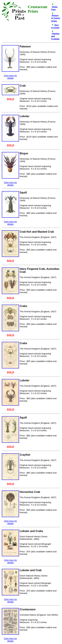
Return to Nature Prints (56, 18)
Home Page (54, 8)
